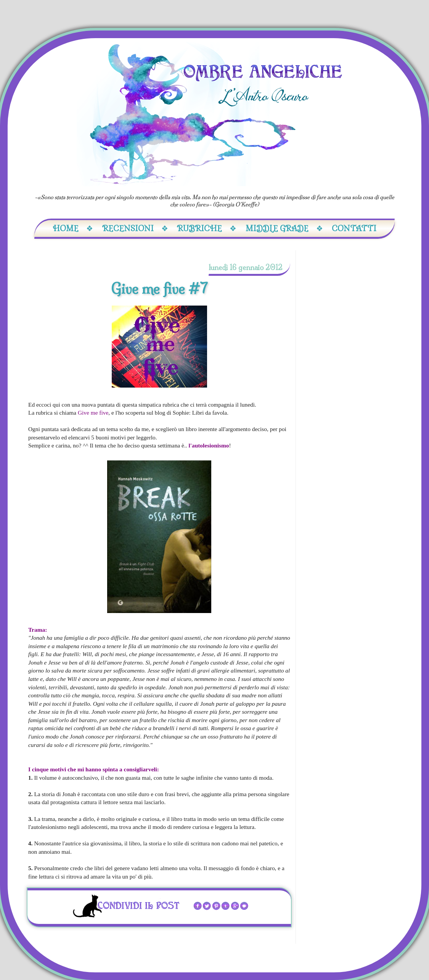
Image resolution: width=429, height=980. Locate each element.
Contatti (354, 228)
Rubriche (207, 228)
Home (73, 228)
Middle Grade (284, 228)
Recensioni (135, 228)
